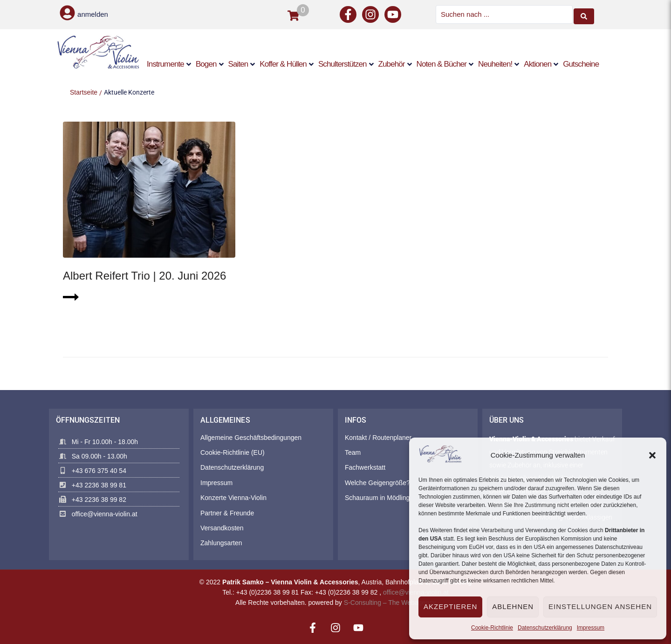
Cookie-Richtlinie (492, 628)
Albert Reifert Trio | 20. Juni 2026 (144, 275)
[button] (652, 455)
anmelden (93, 14)
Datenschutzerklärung (545, 628)
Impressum (591, 628)
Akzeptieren (450, 606)
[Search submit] (584, 14)
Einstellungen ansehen (600, 606)
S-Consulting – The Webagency (390, 602)
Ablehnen (513, 606)
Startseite (84, 91)
